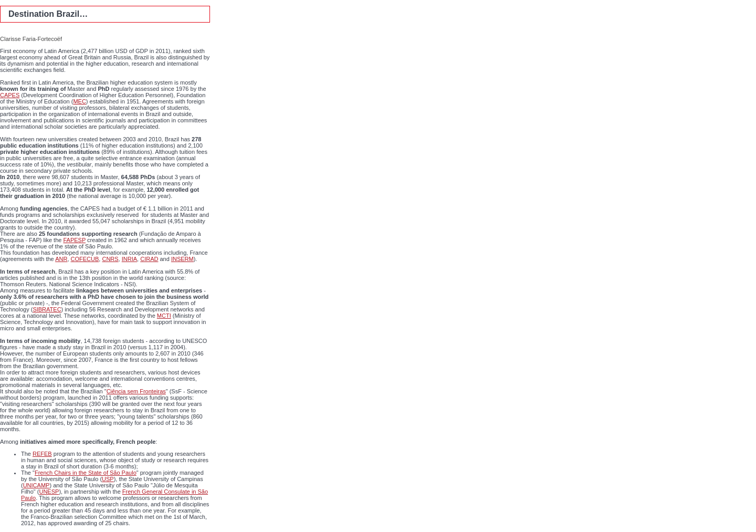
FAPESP (74, 240)
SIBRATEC (47, 309)
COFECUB (85, 259)
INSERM (182, 259)
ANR (61, 259)
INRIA (129, 259)
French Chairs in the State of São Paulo (86, 473)
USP (108, 479)
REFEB (42, 454)
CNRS (110, 259)
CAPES (10, 95)
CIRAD (149, 259)
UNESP (49, 492)
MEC (79, 101)
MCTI (164, 316)
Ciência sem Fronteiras (136, 391)
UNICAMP (36, 485)
